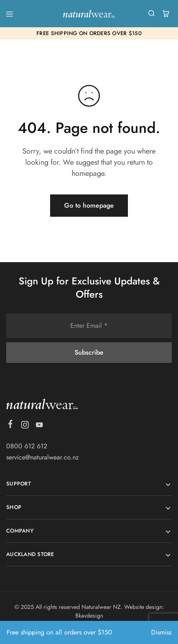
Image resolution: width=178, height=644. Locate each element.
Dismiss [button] (161, 632)
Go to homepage (89, 205)
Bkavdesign (89, 616)
